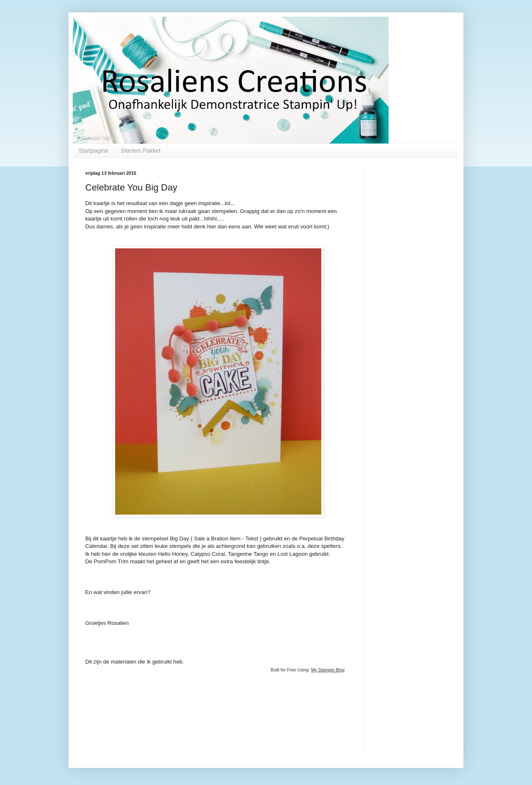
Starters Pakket (141, 151)
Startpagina (94, 151)
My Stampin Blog (328, 670)
